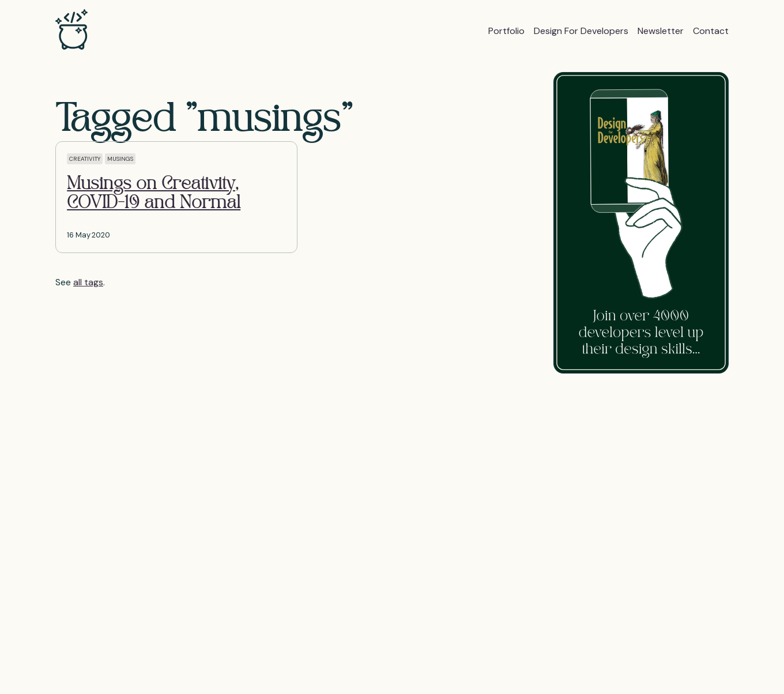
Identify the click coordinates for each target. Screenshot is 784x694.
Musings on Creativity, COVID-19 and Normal (154, 194)
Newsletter (661, 31)
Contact (711, 31)
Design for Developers (581, 31)
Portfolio (506, 31)
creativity (85, 159)
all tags (88, 282)
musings (120, 159)
